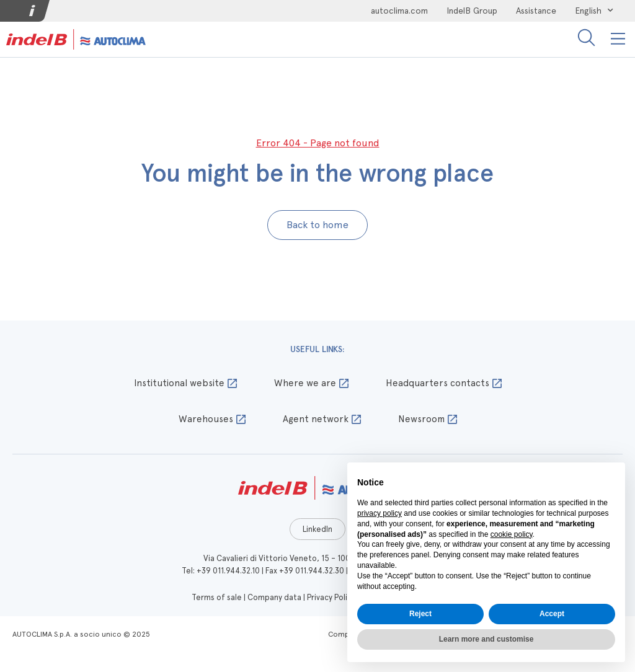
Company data (274, 597)
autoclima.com (399, 11)
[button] (619, 39)
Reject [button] (420, 614)
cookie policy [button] (512, 534)
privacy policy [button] (380, 513)
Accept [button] (552, 614)
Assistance (536, 11)
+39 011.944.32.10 (228, 571)
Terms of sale (217, 597)
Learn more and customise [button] (486, 639)
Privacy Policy (331, 597)
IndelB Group (472, 11)
